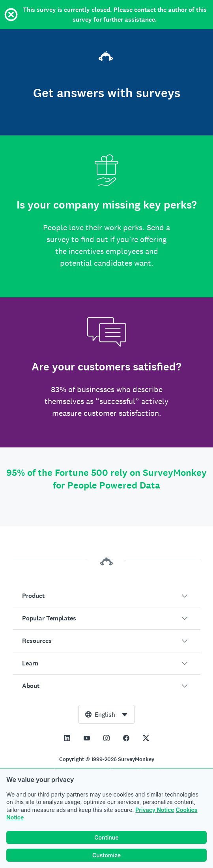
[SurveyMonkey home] (106, 57)
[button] (106, 596)
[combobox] (106, 714)
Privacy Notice (155, 810)
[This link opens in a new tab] (67, 738)
